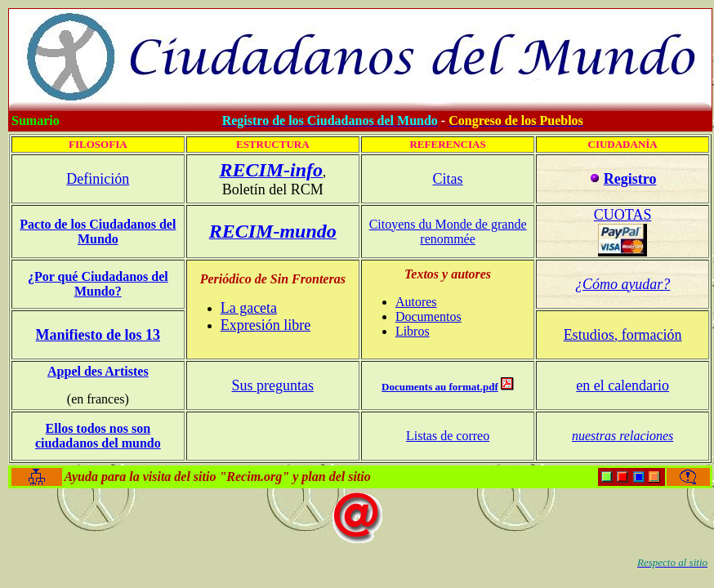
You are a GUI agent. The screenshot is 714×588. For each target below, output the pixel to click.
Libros (413, 331)
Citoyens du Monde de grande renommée (448, 232)
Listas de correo (448, 436)
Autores (416, 302)
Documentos (428, 316)
